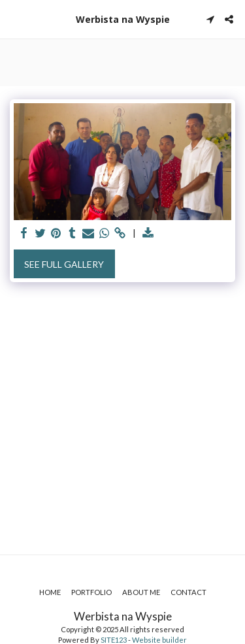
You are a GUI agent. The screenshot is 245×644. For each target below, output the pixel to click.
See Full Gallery (64, 264)
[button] (14, 19)
